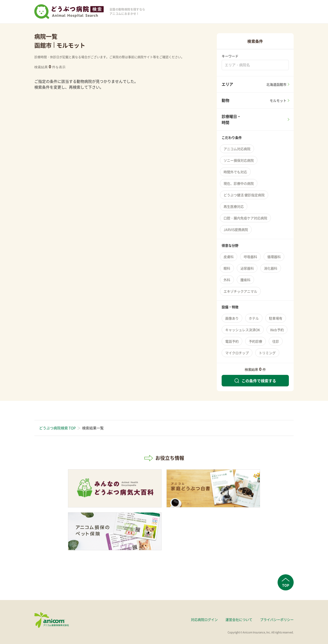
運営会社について (239, 619)
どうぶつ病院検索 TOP (57, 428)
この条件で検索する (255, 381)
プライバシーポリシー (277, 619)
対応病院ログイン (204, 619)
